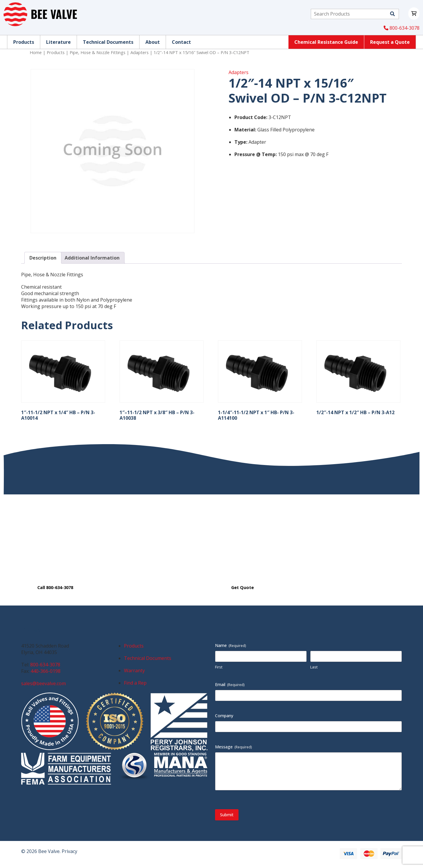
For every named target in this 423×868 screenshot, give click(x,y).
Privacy (69, 851)
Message (234, 747)
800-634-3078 (402, 28)
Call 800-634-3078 (55, 587)
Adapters (140, 52)
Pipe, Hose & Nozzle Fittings (98, 52)
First (219, 667)
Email (230, 684)
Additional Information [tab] (92, 258)
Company (224, 716)
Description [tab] (43, 258)
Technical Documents (148, 658)
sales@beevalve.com (43, 683)
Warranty (134, 670)
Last (314, 667)
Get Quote (242, 587)
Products (56, 52)
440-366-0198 (46, 671)
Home (36, 52)
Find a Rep (135, 683)
